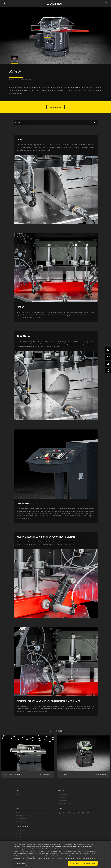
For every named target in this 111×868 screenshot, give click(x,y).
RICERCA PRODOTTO (63, 800)
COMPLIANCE (19, 836)
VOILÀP (18, 794)
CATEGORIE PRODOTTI (63, 794)
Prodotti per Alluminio (25, 80)
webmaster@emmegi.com (22, 818)
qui (95, 858)
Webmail (18, 812)
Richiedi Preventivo (55, 107)
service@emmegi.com (21, 815)
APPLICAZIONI (61, 797)
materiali (15, 80)
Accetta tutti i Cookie (89, 863)
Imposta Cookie (20, 863)
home (11, 80)
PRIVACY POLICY (20, 830)
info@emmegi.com (20, 821)
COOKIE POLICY (19, 839)
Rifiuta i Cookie (74, 863)
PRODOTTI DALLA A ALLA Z (64, 803)
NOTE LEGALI (19, 833)
